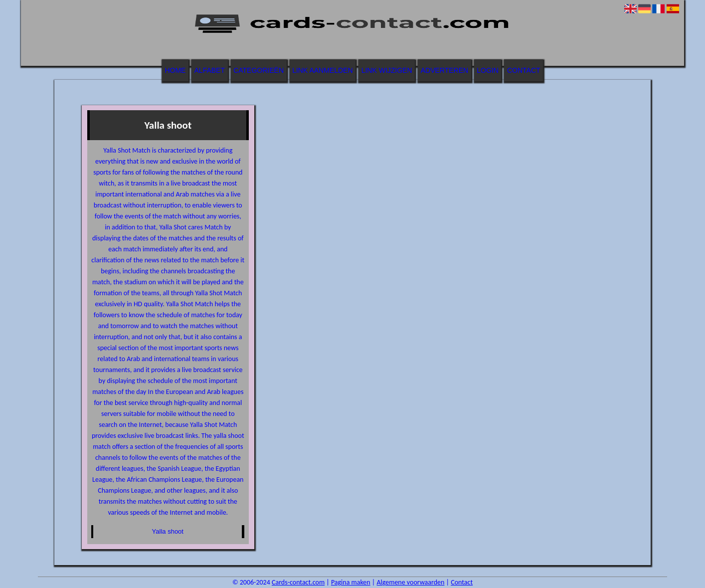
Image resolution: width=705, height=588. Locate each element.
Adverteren (444, 70)
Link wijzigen (387, 70)
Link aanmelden (322, 70)
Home (175, 70)
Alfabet (210, 70)
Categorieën (259, 70)
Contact (524, 70)
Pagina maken (351, 582)
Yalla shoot (168, 531)
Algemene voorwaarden (410, 582)
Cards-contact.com (298, 582)
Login (488, 70)
